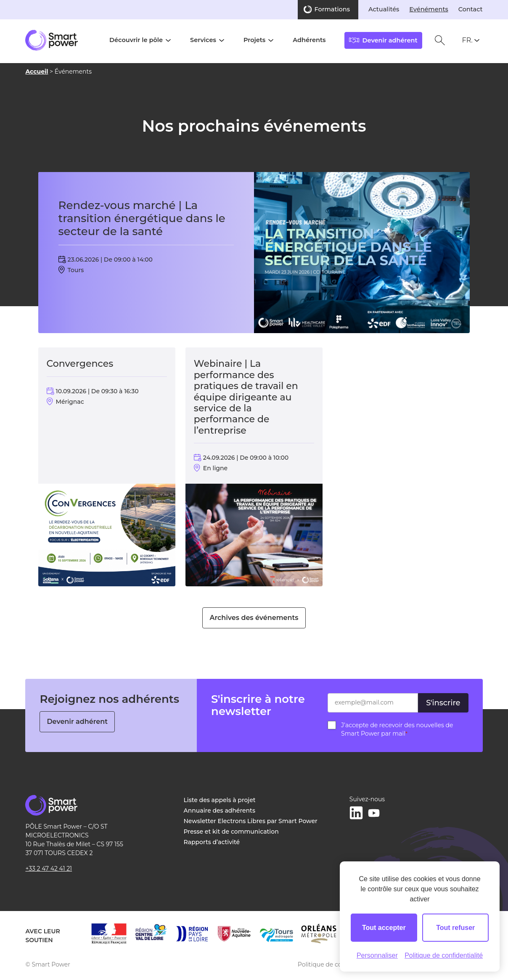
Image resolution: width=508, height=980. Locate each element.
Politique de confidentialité (337, 964)
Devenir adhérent (77, 722)
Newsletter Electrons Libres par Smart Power (251, 821)
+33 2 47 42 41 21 (49, 869)
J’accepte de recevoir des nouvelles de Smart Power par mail (397, 729)
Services (203, 40)
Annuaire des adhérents (220, 810)
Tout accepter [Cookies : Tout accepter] (384, 928)
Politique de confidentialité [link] (444, 955)
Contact (471, 9)
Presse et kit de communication (231, 832)
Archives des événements (254, 618)
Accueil (37, 72)
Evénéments (429, 9)
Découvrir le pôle (136, 40)
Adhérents (309, 40)
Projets (254, 40)
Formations (332, 9)
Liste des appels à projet (220, 800)
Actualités (384, 9)
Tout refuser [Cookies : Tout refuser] (455, 928)
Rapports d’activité (212, 842)
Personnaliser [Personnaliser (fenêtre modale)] (377, 955)
